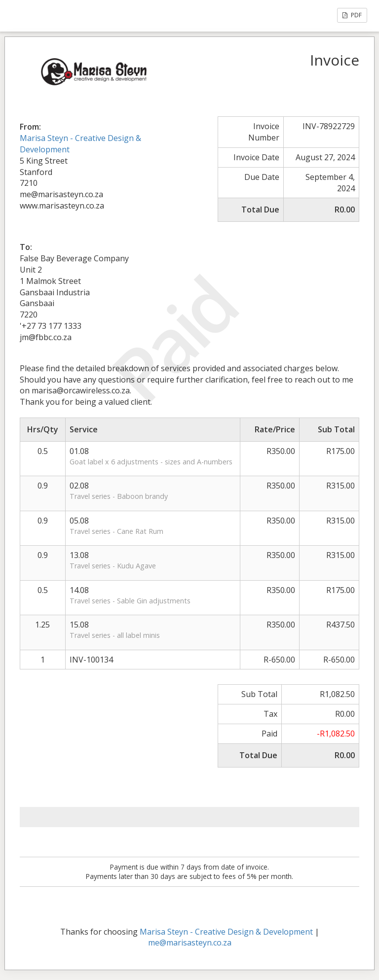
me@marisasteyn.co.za (190, 943)
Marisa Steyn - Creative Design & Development (226, 932)
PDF (352, 15)
